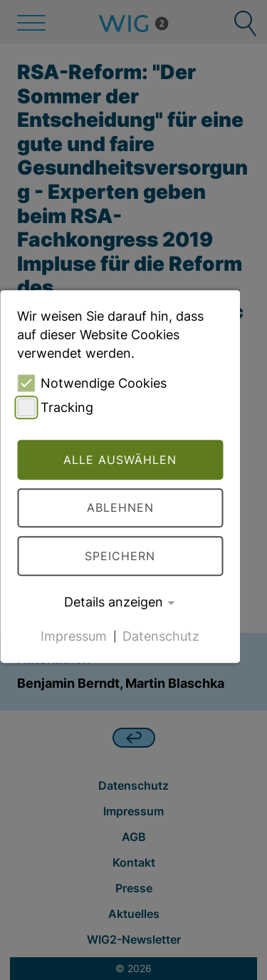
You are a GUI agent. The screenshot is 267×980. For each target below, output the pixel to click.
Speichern (120, 556)
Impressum (74, 635)
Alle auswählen (120, 460)
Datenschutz (161, 635)
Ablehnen (120, 508)
